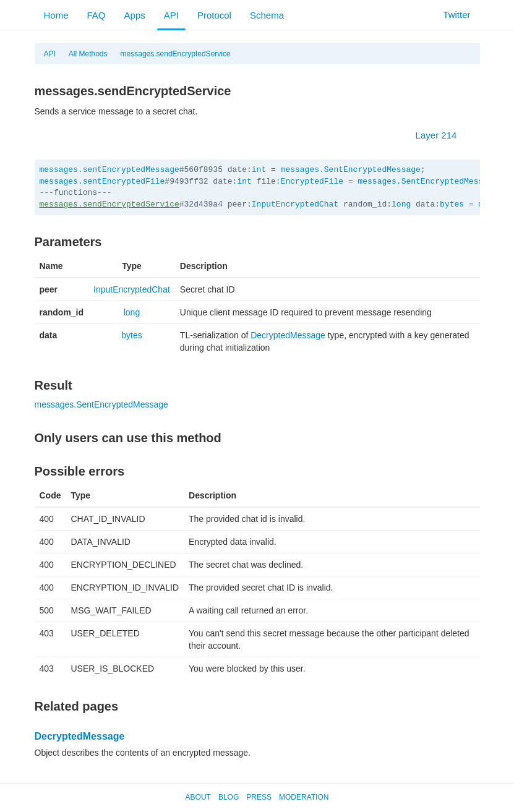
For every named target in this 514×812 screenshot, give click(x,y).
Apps (135, 15)
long (401, 204)
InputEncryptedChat (295, 204)
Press (259, 797)
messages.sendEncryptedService (176, 54)
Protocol (214, 15)
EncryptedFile (312, 182)
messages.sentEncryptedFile (102, 182)
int (259, 170)
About (198, 797)
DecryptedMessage (288, 335)
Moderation (304, 797)
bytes (452, 204)
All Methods (88, 54)
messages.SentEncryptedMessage (351, 170)
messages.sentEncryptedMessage (109, 170)
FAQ (96, 15)
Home (56, 15)
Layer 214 (443, 135)
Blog (229, 797)
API (171, 15)
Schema (267, 15)
